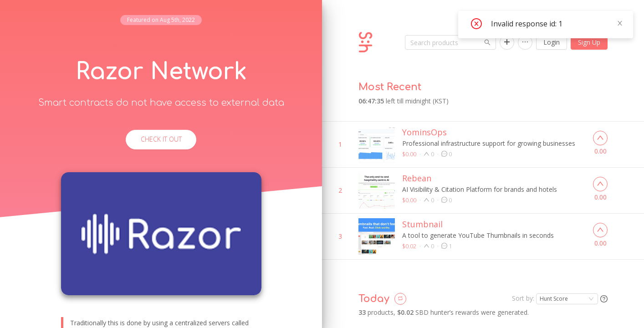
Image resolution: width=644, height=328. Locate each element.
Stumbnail (422, 213)
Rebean (417, 167)
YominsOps (424, 121)
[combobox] (567, 287)
